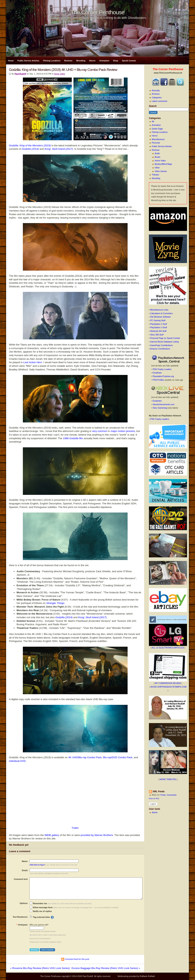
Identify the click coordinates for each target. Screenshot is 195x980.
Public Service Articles (28, 61)
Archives (156, 94)
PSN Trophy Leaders (162, 369)
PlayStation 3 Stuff (159, 327)
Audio (157, 153)
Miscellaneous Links (159, 310)
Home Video (160, 161)
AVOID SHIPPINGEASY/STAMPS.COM (169, 687)
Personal (156, 143)
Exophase (157, 373)
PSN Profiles (158, 380)
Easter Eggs (157, 129)
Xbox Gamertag (160, 408)
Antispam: (22, 925)
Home (11, 61)
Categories (157, 97)
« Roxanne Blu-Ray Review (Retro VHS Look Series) (40, 968)
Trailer (75, 828)
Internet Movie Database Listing (165, 342)
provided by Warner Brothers (97, 835)
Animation (104, 61)
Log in (153, 804)
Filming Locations (52, 61)
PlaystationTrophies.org (163, 376)
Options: (24, 903)
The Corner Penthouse (97, 12)
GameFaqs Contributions (161, 345)
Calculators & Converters (161, 313)
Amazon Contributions (160, 349)
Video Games (161, 171)
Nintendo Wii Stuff (158, 331)
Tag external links (41, 917)
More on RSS (154, 799)
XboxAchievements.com (164, 404)
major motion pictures (123, 431)
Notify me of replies (41, 911)
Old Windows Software (161, 317)
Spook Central (129, 61)
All (153, 121)
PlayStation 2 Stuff (159, 324)
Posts (163, 795)
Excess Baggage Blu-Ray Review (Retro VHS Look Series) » (106, 968)
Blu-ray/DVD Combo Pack (118, 757)
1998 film (73, 438)
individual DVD (17, 761)
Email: (25, 870)
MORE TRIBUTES (168, 779)
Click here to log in (37, 865)
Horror (92, 61)
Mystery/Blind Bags (163, 164)
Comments (172, 795)
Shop (116, 61)
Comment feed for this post (75, 959)
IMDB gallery (52, 835)
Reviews (68, 61)
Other (157, 168)
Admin (155, 812)
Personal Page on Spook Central (165, 338)
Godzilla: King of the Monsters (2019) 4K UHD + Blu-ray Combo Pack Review (63, 70)
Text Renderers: (20, 917)
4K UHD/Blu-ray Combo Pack (85, 757)
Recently (156, 90)
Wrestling (81, 61)
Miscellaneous (158, 139)
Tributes (155, 175)
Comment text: (21, 879)
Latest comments (159, 101)
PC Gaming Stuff (158, 320)
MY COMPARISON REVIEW (168, 683)
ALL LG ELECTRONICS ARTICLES (168, 648)
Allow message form (41, 907)
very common (100, 431)
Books (157, 157)
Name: (25, 861)
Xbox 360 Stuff (157, 335)
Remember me (38, 903)
